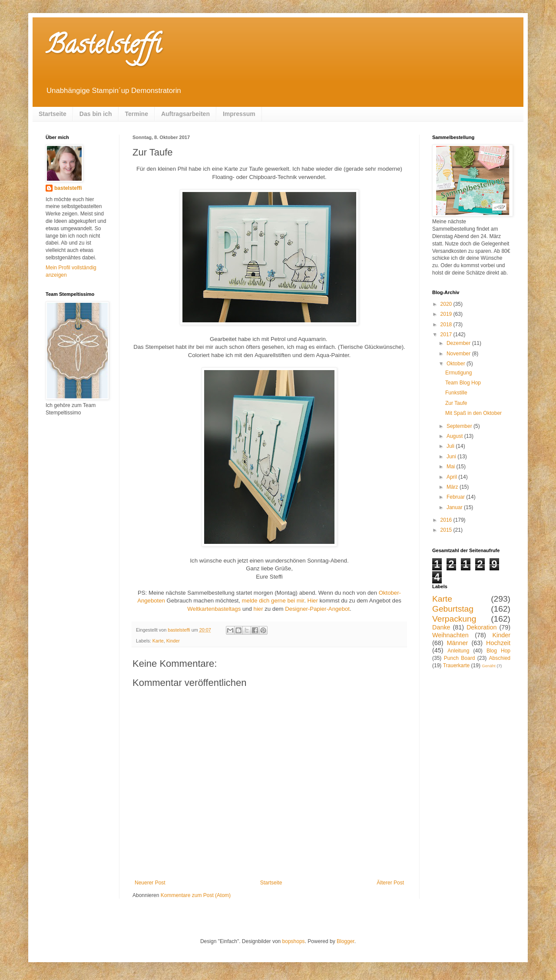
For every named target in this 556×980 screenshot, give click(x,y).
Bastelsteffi (103, 47)
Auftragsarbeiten (185, 114)
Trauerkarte (457, 665)
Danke (441, 627)
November (459, 354)
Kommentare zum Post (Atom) (196, 895)
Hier (313, 601)
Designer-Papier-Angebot (317, 609)
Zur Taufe (456, 403)
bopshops (294, 941)
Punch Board (460, 658)
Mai (452, 467)
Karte (158, 641)
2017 (447, 334)
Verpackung (454, 619)
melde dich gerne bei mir (273, 601)
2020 (447, 304)
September (460, 426)
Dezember (459, 343)
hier (258, 609)
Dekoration (482, 627)
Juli (451, 446)
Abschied (500, 658)
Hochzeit (498, 643)
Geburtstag (453, 609)
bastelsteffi (68, 188)
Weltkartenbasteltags (214, 609)
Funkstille (456, 393)
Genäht (488, 666)
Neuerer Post (150, 883)
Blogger (346, 941)
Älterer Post (390, 883)
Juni (452, 457)
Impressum (239, 114)
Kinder (173, 641)
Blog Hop (498, 651)
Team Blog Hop (463, 383)
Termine (137, 114)
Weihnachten (450, 635)
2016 (447, 520)
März (453, 487)
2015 (447, 530)
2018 (447, 324)
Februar (456, 497)
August (455, 436)
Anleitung (458, 651)
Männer (458, 643)
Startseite (53, 114)
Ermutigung (458, 373)
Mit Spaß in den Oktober (473, 413)
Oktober (457, 364)
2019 (447, 314)
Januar (455, 507)
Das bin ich (96, 114)
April (452, 477)
